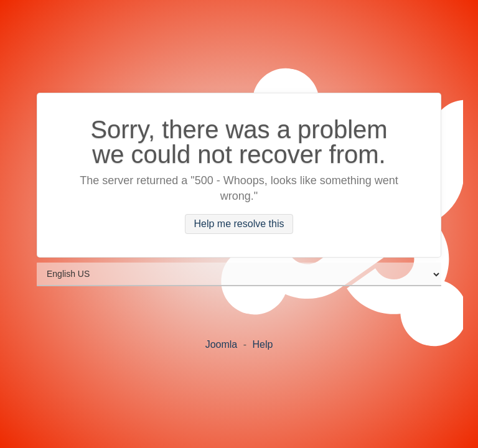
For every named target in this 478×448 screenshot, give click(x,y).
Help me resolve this (239, 224)
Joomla (222, 344)
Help (262, 344)
